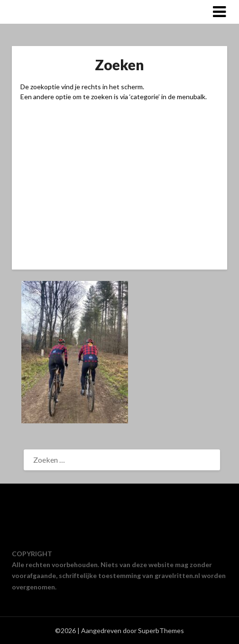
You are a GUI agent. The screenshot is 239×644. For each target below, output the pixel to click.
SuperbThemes (161, 630)
